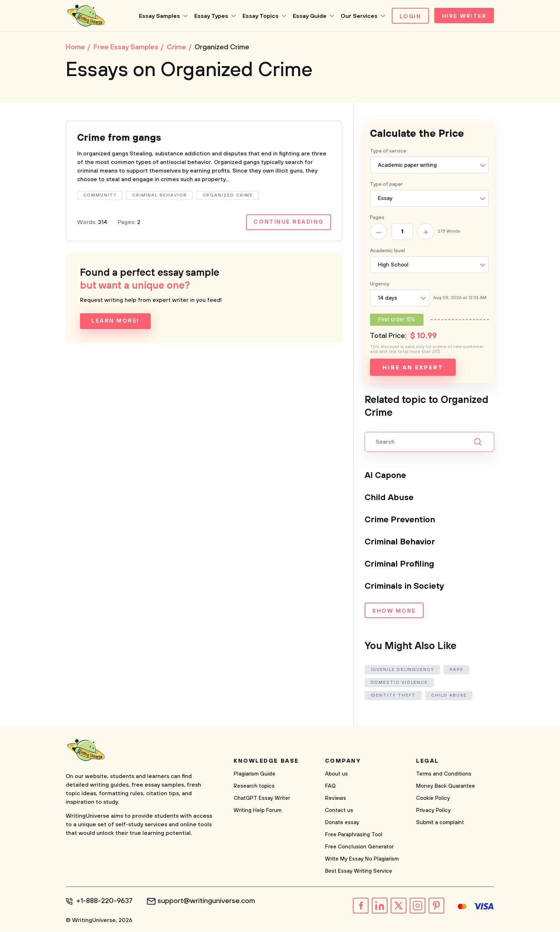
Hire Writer (463, 16)
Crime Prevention (400, 520)
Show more (394, 612)
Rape (457, 670)
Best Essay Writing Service (359, 872)
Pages (377, 218)
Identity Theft (393, 696)
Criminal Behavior (401, 543)
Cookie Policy (433, 799)
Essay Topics (258, 16)
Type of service (388, 152)
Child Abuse (389, 498)
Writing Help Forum (257, 811)
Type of (386, 185)
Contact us (339, 811)
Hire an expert (413, 368)
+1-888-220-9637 (105, 902)
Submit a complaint (440, 823)
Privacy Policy (433, 811)
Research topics (254, 787)
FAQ (330, 787)
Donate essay (342, 823)
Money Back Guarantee (446, 787)
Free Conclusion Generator (359, 848)
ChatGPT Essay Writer (262, 799)
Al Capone (386, 476)
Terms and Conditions (444, 775)
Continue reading (288, 224)
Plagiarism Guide (254, 775)
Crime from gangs (121, 139)
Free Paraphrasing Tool (354, 835)
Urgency (380, 285)
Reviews (336, 799)
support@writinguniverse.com (208, 902)
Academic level (387, 251)
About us (336, 775)
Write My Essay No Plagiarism (362, 860)
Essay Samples (157, 16)
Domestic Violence (399, 683)
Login (408, 16)
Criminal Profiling (400, 565)
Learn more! (115, 323)
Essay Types (209, 16)
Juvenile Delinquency (402, 670)
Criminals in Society (405, 587)
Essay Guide (307, 16)
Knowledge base (266, 762)
